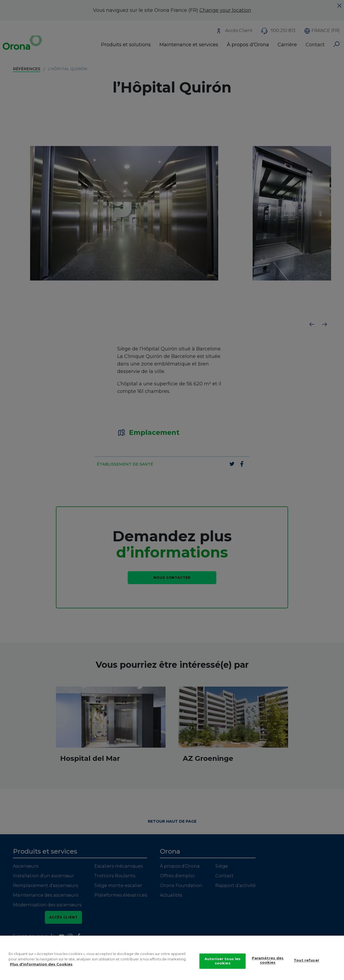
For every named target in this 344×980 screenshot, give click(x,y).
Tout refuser (307, 961)
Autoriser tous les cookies (223, 962)
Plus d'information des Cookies (41, 965)
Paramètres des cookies (268, 961)
